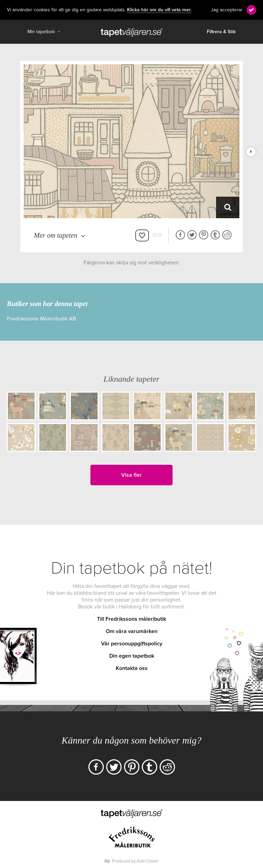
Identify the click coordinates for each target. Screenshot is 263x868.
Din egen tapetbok (132, 656)
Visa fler (131, 475)
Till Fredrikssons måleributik (131, 619)
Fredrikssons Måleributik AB (41, 319)
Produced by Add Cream (135, 861)
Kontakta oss (132, 668)
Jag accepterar (227, 10)
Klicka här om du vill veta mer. (159, 10)
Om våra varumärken (132, 631)
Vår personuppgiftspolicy (132, 644)
